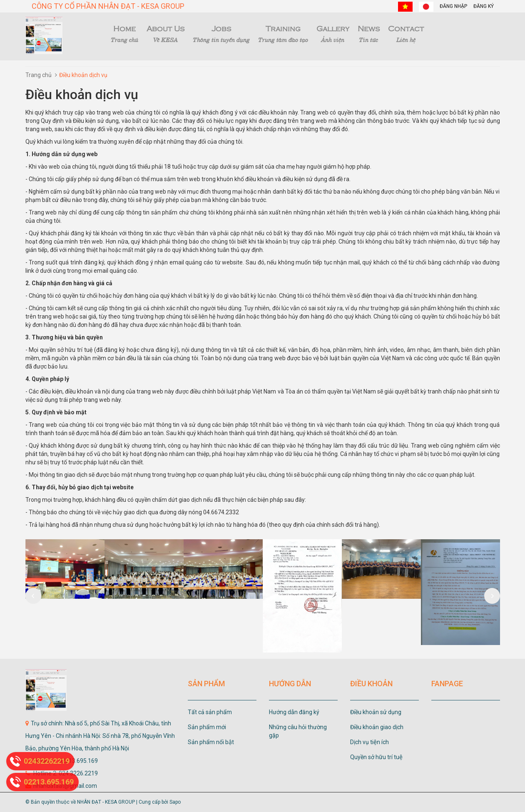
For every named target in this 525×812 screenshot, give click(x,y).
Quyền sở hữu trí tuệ (376, 757)
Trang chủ (39, 75)
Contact (406, 34)
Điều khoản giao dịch (377, 727)
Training (283, 34)
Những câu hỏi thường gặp (298, 731)
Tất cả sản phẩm (210, 712)
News (369, 34)
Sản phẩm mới (207, 727)
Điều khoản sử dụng (376, 712)
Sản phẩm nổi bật (211, 742)
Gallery (333, 34)
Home (124, 34)
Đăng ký (484, 6)
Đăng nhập (453, 6)
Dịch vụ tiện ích (369, 742)
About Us (165, 34)
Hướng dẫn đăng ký (294, 712)
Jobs (221, 34)
